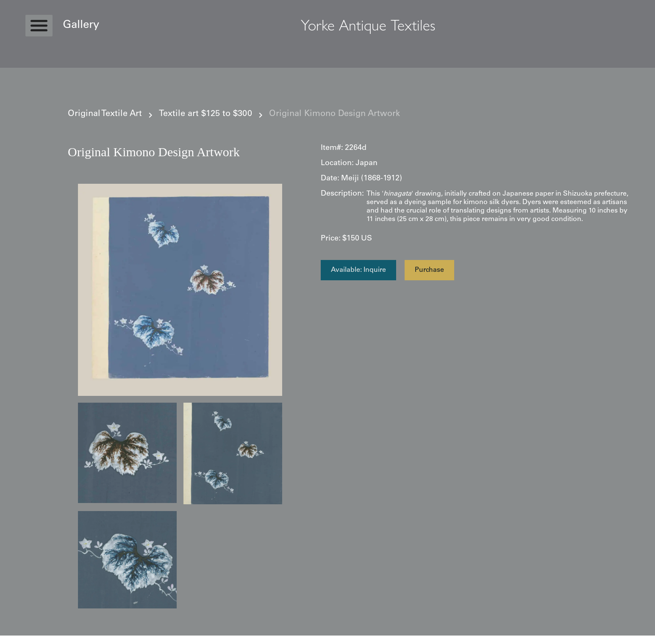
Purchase (429, 270)
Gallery (81, 25)
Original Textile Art (105, 114)
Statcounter (17, 640)
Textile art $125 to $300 (205, 114)
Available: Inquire (358, 270)
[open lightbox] (180, 290)
